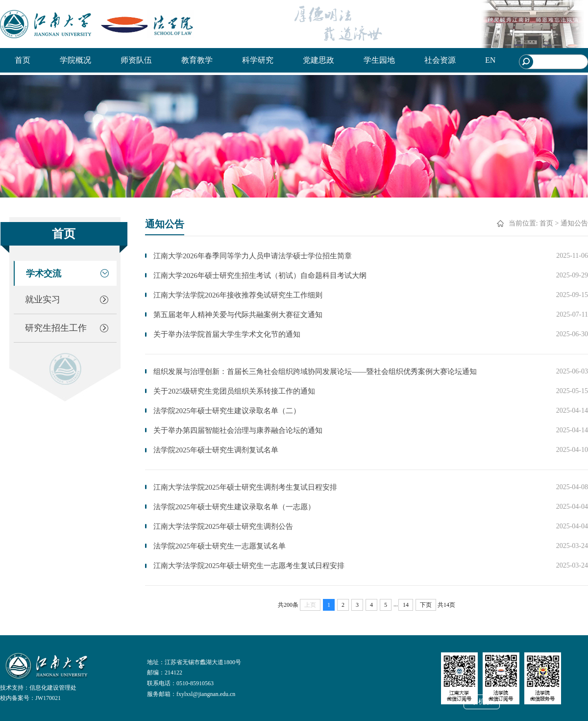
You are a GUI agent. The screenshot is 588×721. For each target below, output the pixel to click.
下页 (426, 605)
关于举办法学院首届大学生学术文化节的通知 (227, 334)
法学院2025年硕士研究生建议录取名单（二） (227, 411)
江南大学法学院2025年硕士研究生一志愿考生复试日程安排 (249, 566)
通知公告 (574, 223)
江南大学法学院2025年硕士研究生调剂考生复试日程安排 (245, 487)
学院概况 (75, 60)
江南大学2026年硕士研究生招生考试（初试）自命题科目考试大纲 (260, 275)
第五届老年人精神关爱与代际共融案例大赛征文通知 (238, 315)
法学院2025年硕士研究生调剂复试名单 (216, 450)
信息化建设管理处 (53, 688)
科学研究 (258, 60)
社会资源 (440, 60)
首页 (23, 60)
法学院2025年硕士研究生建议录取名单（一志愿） (234, 507)
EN (490, 60)
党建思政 (318, 60)
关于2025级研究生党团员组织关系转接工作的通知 (234, 391)
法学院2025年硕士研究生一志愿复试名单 (220, 546)
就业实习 (43, 299)
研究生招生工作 (56, 328)
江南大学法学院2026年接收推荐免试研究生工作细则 (238, 295)
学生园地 (379, 60)
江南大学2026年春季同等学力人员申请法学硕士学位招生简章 (253, 256)
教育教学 (197, 60)
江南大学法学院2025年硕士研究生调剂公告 (223, 526)
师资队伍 (136, 60)
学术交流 (44, 273)
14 (406, 605)
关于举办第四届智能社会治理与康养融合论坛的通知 (238, 430)
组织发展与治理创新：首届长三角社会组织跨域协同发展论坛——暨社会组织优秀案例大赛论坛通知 (315, 372)
